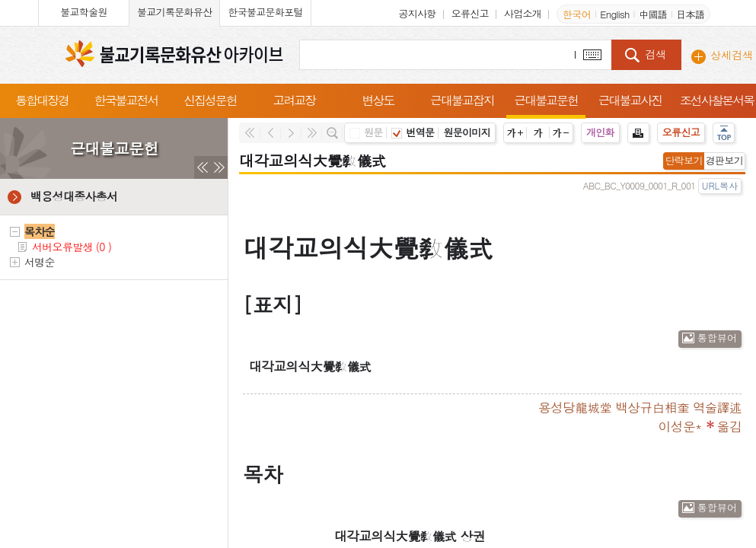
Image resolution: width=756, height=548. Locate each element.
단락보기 (684, 160)
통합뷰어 (717, 338)
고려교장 (294, 100)
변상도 (378, 100)
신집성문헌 (210, 100)
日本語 (690, 14)
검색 (656, 54)
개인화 (600, 132)
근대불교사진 (630, 100)
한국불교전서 (126, 100)
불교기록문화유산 (174, 12)
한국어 (577, 14)
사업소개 (523, 13)
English (614, 14)
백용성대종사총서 (74, 196)
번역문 (413, 132)
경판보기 (724, 160)
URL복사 (720, 185)
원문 (366, 132)
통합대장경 (42, 100)
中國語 (653, 14)
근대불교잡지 (462, 100)
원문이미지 (467, 132)
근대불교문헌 (546, 100)
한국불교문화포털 (265, 12)
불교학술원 (84, 12)
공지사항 (417, 13)
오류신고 (470, 13)
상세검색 (732, 55)
